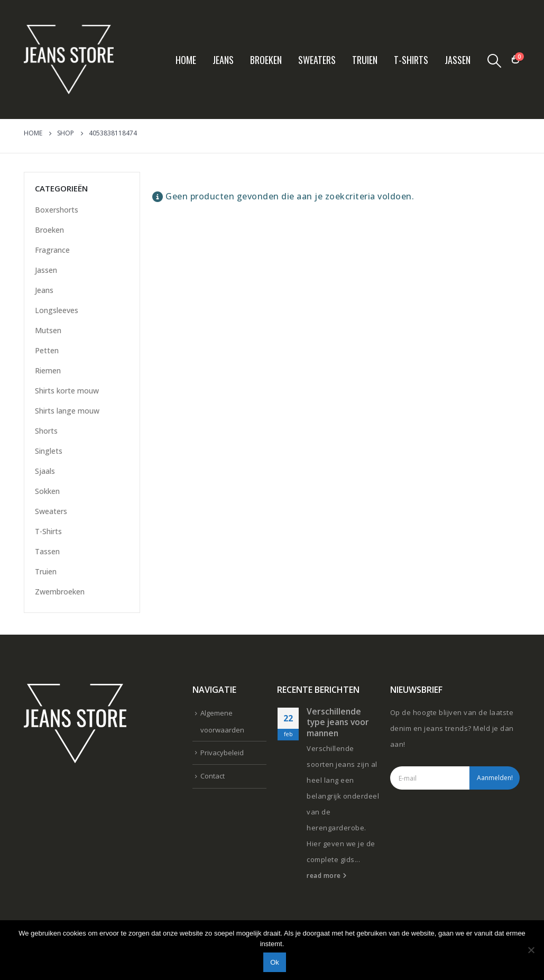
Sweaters (317, 60)
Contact (213, 776)
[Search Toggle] (494, 60)
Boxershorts (57, 210)
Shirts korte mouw (67, 391)
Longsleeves (57, 310)
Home (186, 60)
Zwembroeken (60, 592)
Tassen (47, 551)
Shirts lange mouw (67, 411)
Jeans (223, 60)
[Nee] (531, 950)
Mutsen (48, 330)
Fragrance (52, 250)
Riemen (48, 370)
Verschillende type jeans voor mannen (338, 722)
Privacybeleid (222, 753)
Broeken (266, 60)
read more (327, 875)
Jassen (458, 60)
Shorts (46, 431)
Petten (47, 350)
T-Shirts (411, 60)
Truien (365, 60)
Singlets (49, 451)
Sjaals (45, 471)
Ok (275, 962)
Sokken (47, 491)
